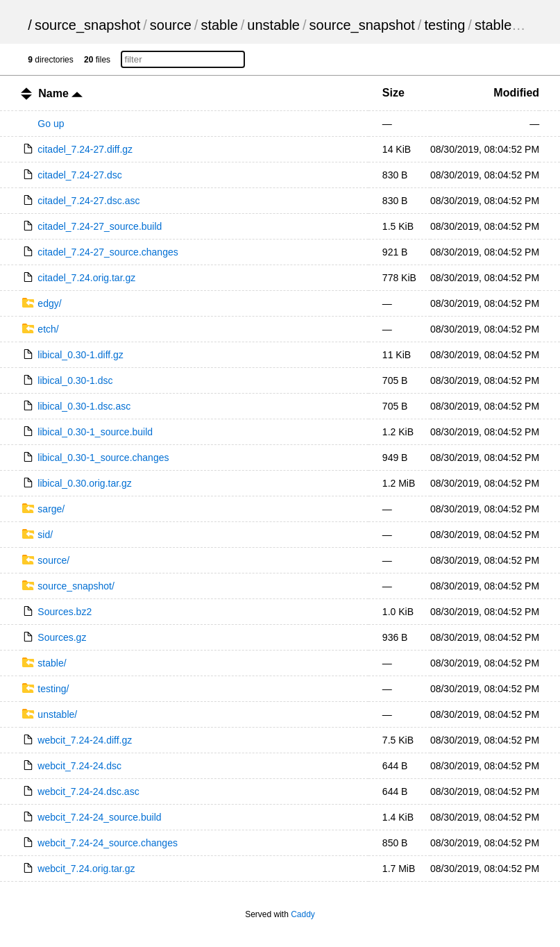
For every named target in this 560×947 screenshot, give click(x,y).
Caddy (303, 914)
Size (393, 93)
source (171, 25)
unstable (273, 25)
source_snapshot (87, 25)
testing (444, 25)
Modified (516, 93)
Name (60, 93)
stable (219, 25)
